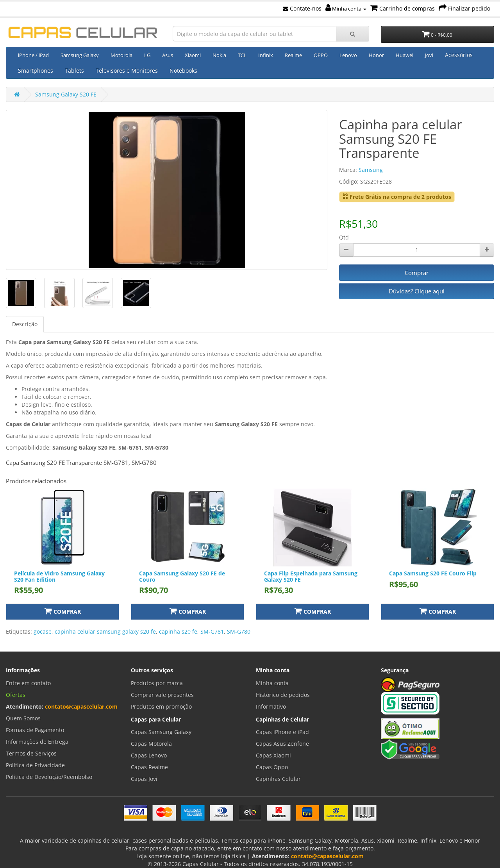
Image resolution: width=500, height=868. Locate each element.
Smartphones (36, 71)
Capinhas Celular (278, 779)
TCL (242, 55)
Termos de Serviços (31, 753)
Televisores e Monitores (127, 71)
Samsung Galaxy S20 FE (66, 94)
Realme (293, 55)
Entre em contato (28, 683)
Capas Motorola (151, 744)
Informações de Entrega (37, 742)
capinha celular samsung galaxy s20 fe (105, 631)
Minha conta (346, 9)
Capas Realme (149, 767)
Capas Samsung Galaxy (161, 732)
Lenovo (348, 55)
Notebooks (183, 71)
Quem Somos (23, 718)
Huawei (404, 55)
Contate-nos (302, 8)
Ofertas (16, 695)
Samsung (371, 170)
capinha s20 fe (178, 631)
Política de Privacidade (35, 765)
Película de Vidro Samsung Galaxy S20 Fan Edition (59, 576)
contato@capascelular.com (81, 706)
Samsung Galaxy (80, 55)
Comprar (417, 273)
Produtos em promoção (161, 706)
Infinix (266, 55)
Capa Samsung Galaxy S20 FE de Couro (182, 576)
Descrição (25, 324)
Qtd (344, 237)
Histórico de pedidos (283, 695)
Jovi (429, 55)
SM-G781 (212, 631)
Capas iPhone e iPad (282, 732)
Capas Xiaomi (273, 755)
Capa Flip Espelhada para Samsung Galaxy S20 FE (311, 576)
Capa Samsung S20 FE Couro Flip (433, 573)
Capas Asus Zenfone (282, 744)
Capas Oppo (272, 767)
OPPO (321, 55)
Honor (376, 55)
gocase (43, 631)
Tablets (74, 71)
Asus (168, 55)
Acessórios (459, 55)
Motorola (121, 55)
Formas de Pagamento (35, 730)
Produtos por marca (157, 683)
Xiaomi (193, 55)
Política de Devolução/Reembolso (49, 777)
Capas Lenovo (149, 755)
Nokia (219, 55)
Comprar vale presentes (162, 695)
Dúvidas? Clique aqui (417, 291)
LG (147, 55)
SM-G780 (239, 631)
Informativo (271, 706)
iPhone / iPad (33, 55)
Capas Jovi (144, 779)
